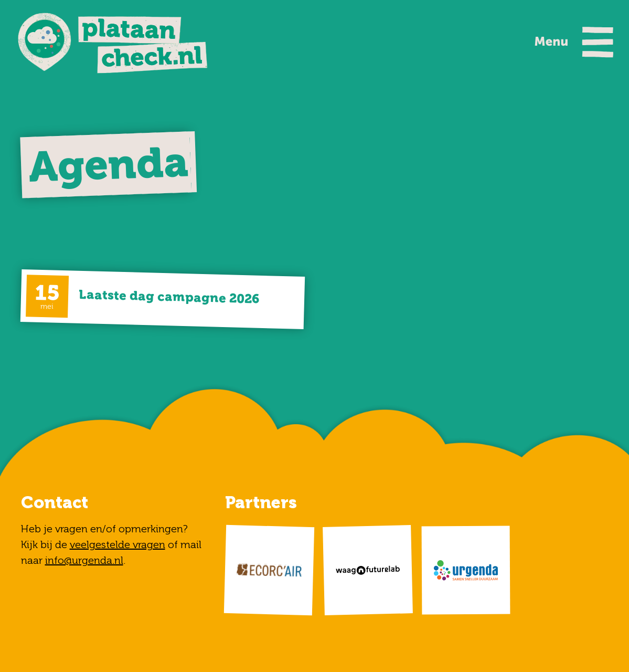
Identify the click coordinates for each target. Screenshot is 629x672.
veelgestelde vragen (118, 544)
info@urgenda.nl (84, 560)
